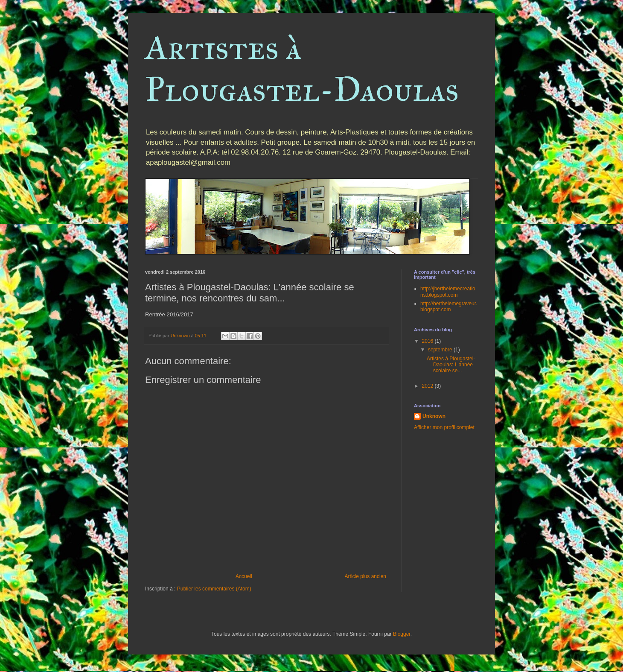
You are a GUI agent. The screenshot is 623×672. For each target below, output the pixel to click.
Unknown (434, 416)
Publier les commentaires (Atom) (214, 589)
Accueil (244, 576)
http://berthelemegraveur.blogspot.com (449, 307)
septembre (441, 350)
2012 (428, 386)
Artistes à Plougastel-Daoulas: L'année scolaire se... (451, 365)
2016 (428, 341)
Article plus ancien (365, 576)
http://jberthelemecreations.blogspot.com (448, 292)
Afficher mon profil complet (444, 427)
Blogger (402, 634)
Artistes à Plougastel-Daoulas (302, 68)
